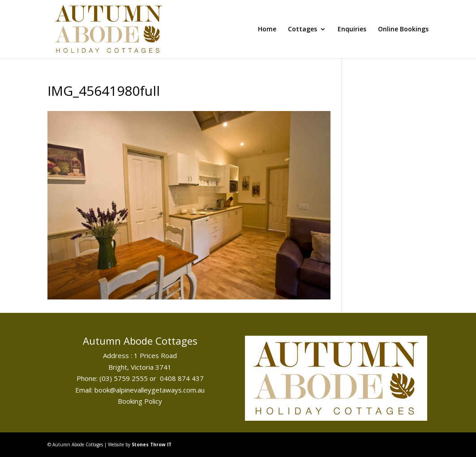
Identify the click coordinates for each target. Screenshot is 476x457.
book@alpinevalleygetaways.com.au (150, 390)
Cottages (302, 30)
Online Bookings (403, 30)
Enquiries (352, 30)
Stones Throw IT (152, 444)
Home (267, 30)
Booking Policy (140, 401)
